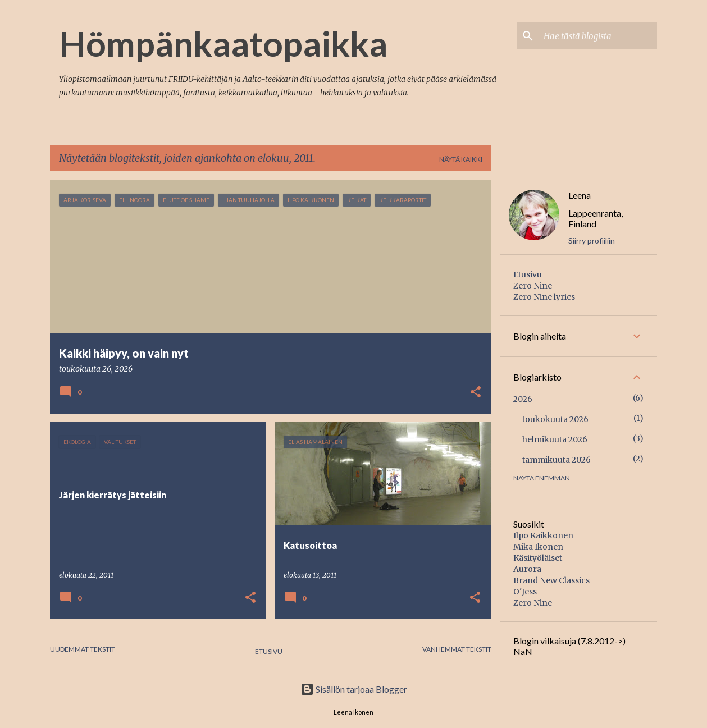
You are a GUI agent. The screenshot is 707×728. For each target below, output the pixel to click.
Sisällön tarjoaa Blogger (354, 689)
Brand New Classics (551, 580)
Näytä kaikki (461, 159)
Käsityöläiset (538, 558)
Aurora (527, 569)
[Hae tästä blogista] (598, 36)
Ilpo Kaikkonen (543, 535)
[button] (476, 393)
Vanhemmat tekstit (457, 649)
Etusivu (269, 651)
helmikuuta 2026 (555, 439)
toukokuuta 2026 (555, 419)
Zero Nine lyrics (544, 297)
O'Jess (525, 592)
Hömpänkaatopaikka (223, 43)
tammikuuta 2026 (557, 460)
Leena (580, 195)
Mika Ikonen (538, 547)
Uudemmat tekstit (83, 649)
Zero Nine (533, 286)
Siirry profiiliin (592, 241)
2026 (523, 399)
